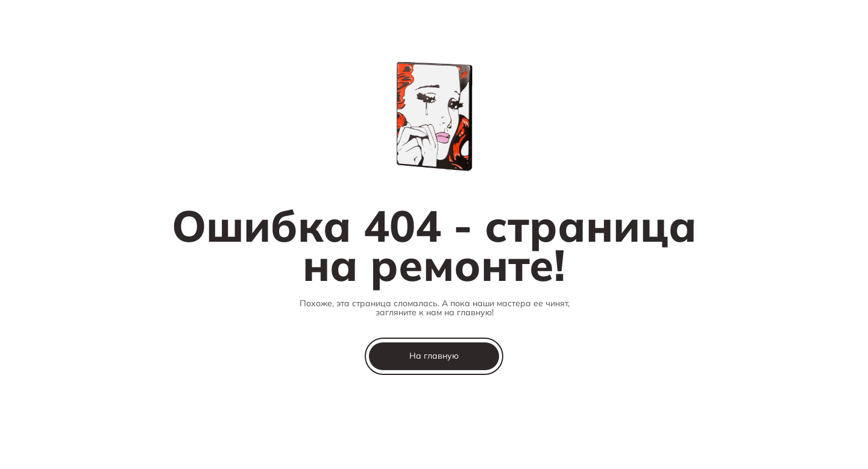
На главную (434, 356)
